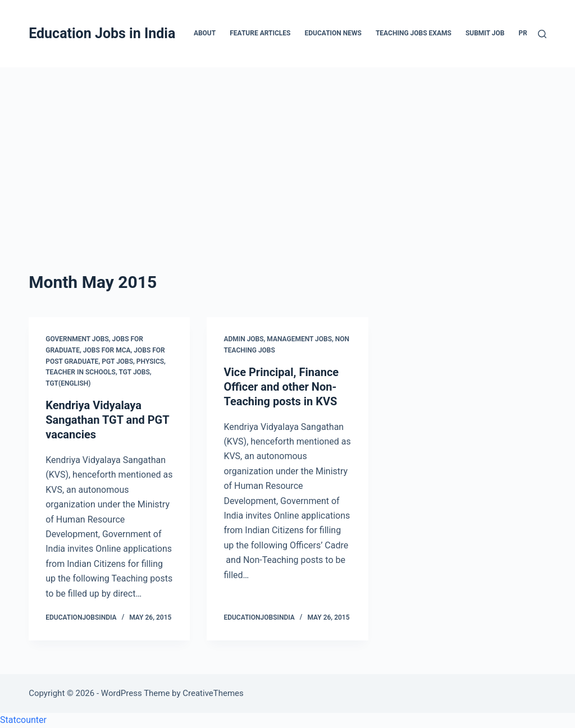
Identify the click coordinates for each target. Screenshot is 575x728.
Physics (150, 361)
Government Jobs (77, 339)
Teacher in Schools (81, 372)
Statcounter (23, 720)
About (205, 33)
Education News (333, 33)
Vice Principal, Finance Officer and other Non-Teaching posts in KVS (281, 387)
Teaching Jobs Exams (414, 33)
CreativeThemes (213, 693)
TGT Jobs (134, 372)
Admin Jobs (243, 339)
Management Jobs (299, 339)
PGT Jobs (117, 361)
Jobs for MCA (107, 350)
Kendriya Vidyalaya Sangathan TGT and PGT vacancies (107, 420)
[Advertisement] (287, 152)
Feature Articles (260, 33)
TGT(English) (68, 383)
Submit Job (485, 33)
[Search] (542, 34)
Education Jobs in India (102, 33)
